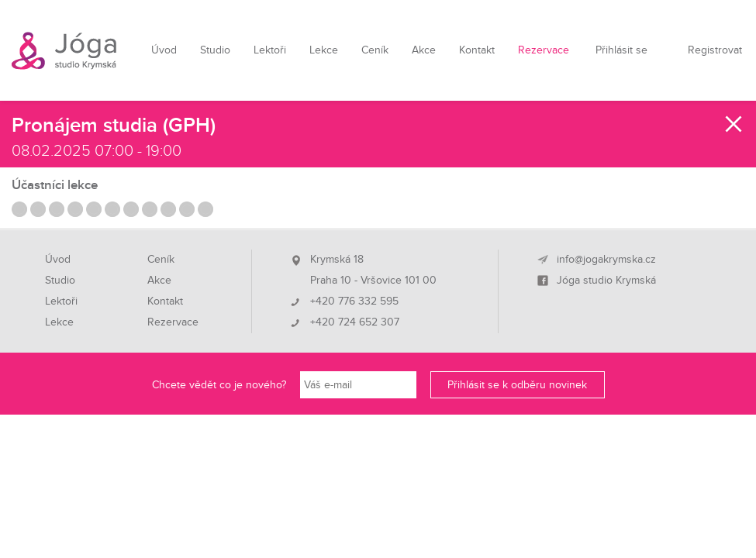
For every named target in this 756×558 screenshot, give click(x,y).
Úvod (164, 50)
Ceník (375, 50)
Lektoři (270, 50)
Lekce (324, 50)
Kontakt (477, 50)
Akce (424, 50)
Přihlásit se (621, 50)
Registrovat (715, 50)
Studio (215, 50)
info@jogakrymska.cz (606, 260)
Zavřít (734, 124)
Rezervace (544, 50)
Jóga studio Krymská (606, 281)
